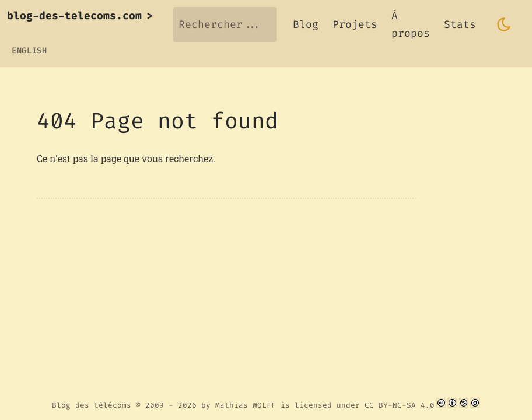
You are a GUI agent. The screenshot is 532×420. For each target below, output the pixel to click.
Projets (355, 24)
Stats (460, 24)
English (29, 50)
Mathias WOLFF (246, 405)
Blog (306, 24)
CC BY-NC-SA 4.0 (400, 405)
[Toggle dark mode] (504, 24)
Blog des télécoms (92, 405)
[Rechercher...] (225, 24)
